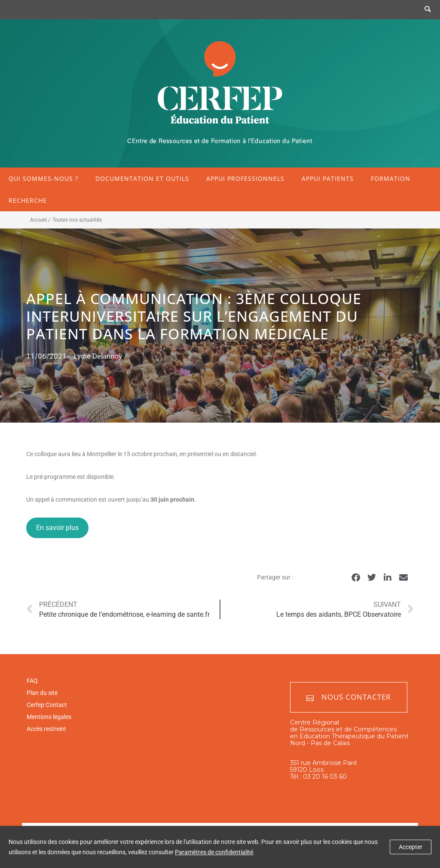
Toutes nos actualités (77, 220)
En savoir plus (57, 528)
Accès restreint (46, 729)
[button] (356, 578)
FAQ (32, 681)
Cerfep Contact (47, 705)
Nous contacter (349, 697)
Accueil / (40, 220)
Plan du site (42, 693)
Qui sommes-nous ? (43, 178)
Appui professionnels (245, 178)
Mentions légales (49, 717)
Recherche (28, 200)
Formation (391, 178)
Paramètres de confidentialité (214, 852)
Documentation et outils (142, 178)
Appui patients (328, 178)
